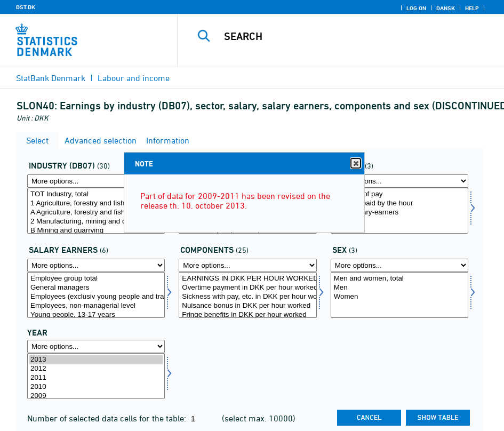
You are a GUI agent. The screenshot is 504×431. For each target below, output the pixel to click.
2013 (96, 360)
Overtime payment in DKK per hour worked (247, 288)
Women (399, 297)
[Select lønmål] (247, 295)
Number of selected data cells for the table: (108, 418)
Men (399, 288)
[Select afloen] (399, 211)
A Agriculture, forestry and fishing (96, 213)
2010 (96, 387)
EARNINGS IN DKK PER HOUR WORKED (247, 279)
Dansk (446, 8)
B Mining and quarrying (96, 231)
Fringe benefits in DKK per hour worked (247, 315)
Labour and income (134, 78)
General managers (96, 288)
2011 (96, 378)
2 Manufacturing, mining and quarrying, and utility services (96, 222)
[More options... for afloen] (399, 181)
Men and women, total (399, 279)
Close (355, 163)
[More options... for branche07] (96, 181)
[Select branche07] (96, 211)
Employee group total (96, 279)
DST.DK (26, 7)
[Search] (349, 36)
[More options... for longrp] (96, 265)
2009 (96, 396)
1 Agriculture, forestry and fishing (96, 203)
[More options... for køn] (399, 265)
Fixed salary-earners (399, 213)
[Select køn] (399, 295)
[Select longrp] (96, 295)
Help (472, 8)
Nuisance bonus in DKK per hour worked (247, 306)
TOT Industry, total (96, 194)
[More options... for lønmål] (247, 265)
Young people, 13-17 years (96, 315)
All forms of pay (399, 194)
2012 (96, 369)
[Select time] (96, 376)
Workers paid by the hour (399, 203)
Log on (416, 8)
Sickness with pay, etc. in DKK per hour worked (247, 297)
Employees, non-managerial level (96, 306)
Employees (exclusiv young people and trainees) (96, 297)
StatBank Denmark (51, 78)
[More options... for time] (96, 346)
